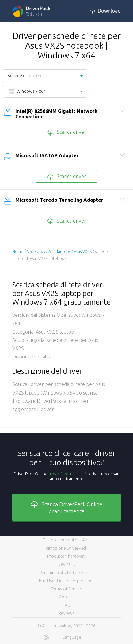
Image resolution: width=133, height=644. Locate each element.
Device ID (67, 564)
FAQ (67, 605)
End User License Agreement (66, 581)
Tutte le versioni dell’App (66, 540)
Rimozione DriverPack (66, 548)
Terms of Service (66, 589)
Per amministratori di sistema (66, 573)
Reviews (66, 613)
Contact (66, 597)
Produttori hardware (67, 556)
